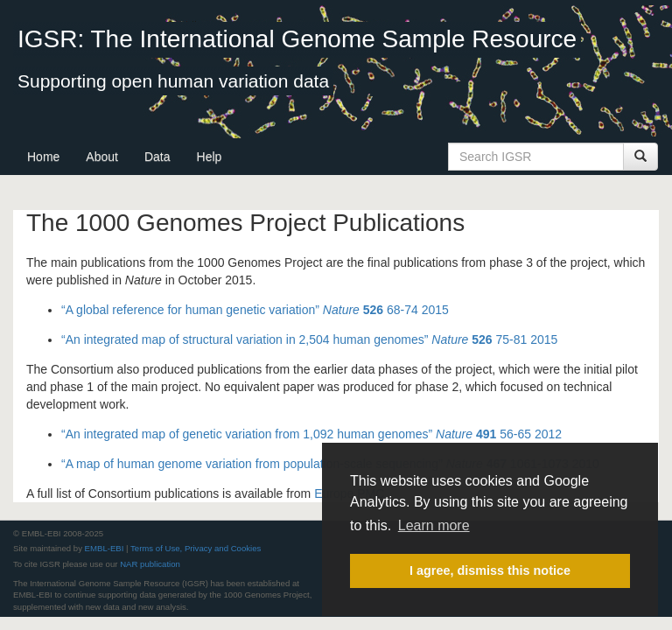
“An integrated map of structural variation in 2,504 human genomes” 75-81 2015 (309, 339)
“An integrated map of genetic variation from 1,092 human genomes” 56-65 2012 (311, 434)
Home (43, 157)
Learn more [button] (434, 525)
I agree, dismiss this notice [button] (490, 570)
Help (210, 157)
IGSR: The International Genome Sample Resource (297, 39)
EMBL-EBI (105, 548)
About (102, 157)
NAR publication (150, 564)
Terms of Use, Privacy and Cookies (196, 548)
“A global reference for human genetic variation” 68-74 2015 (255, 310)
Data (157, 157)
